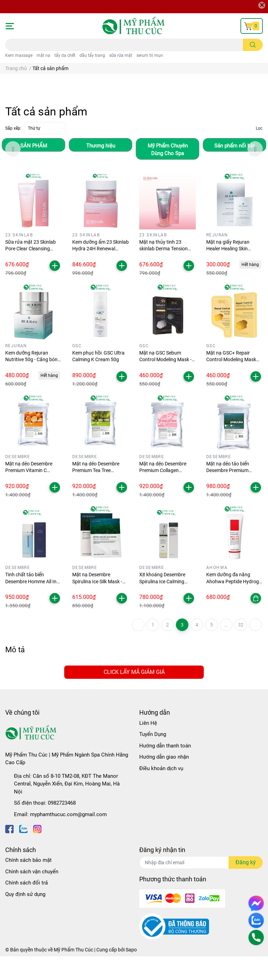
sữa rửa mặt (121, 55)
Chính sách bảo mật (28, 884)
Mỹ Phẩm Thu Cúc (73, 973)
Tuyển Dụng (153, 758)
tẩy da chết (65, 55)
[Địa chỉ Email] (201, 886)
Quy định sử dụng (25, 918)
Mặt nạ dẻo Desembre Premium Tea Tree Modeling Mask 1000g (96, 494)
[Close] (262, 5)
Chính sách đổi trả (27, 906)
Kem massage (19, 55)
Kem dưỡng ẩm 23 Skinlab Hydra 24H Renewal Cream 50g (100, 272)
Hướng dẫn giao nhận (164, 781)
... (226, 648)
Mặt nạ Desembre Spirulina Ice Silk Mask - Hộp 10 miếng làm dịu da (99, 605)
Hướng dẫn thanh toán (165, 769)
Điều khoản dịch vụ (161, 792)
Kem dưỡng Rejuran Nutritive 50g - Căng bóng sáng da (33, 383)
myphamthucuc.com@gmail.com (68, 838)
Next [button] (255, 173)
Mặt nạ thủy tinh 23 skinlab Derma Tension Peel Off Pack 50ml (163, 272)
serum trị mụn (150, 55)
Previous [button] (13, 173)
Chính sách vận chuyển (32, 895)
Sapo (131, 973)
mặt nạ (43, 55)
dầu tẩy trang (92, 55)
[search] (253, 45)
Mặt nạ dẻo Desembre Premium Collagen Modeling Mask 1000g (163, 494)
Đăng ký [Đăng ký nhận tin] (246, 886)
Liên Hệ (148, 747)
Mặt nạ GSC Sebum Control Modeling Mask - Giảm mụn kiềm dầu (165, 383)
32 (241, 648)
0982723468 (62, 827)
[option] (33, 169)
